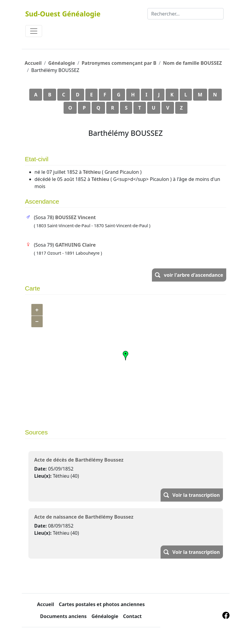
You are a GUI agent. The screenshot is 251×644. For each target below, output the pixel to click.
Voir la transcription (196, 495)
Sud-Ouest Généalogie (63, 14)
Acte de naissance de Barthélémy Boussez (84, 517)
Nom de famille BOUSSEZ (192, 63)
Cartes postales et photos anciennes (102, 604)
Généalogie (62, 63)
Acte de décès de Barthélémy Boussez (79, 460)
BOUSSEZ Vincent (76, 217)
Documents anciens (63, 616)
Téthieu (92, 172)
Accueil (33, 63)
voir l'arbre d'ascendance (193, 275)
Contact (132, 616)
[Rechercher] (185, 14)
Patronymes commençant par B (119, 63)
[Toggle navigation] (34, 31)
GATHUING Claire (76, 245)
